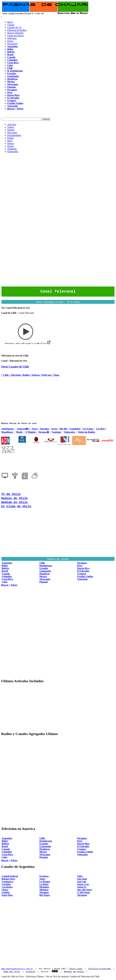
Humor (11, 143)
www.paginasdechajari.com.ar (17, 969)
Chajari (11, 25)
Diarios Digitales (15, 33)
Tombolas (12, 149)
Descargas (12, 133)
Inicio (10, 22)
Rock (10, 141)
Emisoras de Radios (17, 30)
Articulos (12, 124)
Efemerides (13, 152)
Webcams (12, 38)
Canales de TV (14, 27)
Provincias (12, 44)
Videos (11, 127)
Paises (10, 41)
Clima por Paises (15, 36)
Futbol (10, 138)
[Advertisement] (58, 176)
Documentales (14, 135)
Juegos (11, 146)
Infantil (11, 130)
